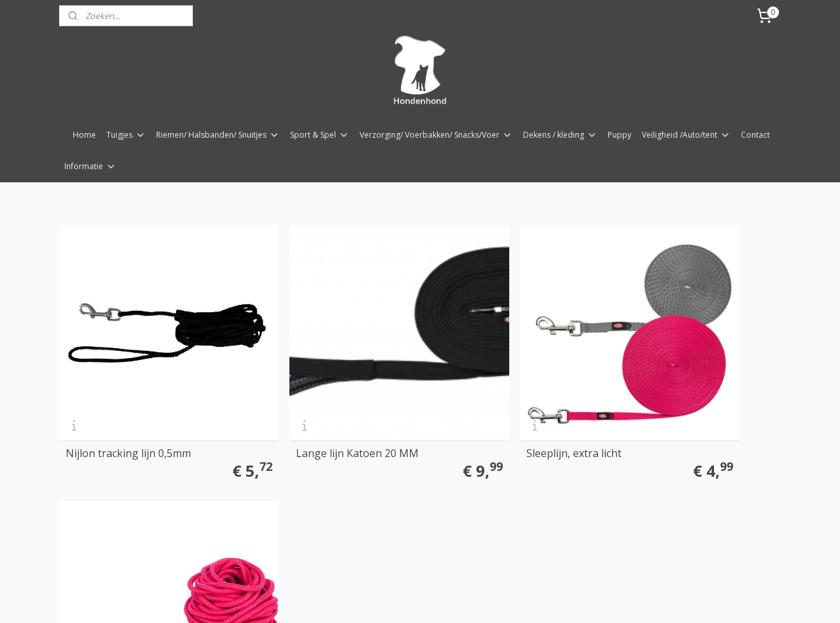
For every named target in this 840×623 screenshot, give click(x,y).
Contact (755, 135)
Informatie (90, 166)
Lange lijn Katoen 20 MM (310, 406)
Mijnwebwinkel (563, 474)
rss (399, 474)
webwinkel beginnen (449, 474)
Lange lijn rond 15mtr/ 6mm (683, 406)
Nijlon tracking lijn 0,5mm (128, 406)
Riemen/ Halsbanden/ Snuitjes (218, 135)
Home (84, 135)
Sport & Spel (320, 135)
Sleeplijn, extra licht (479, 406)
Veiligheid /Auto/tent (686, 135)
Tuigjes (126, 135)
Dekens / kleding (560, 135)
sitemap (371, 474)
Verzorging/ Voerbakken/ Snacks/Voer (436, 135)
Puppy (619, 135)
